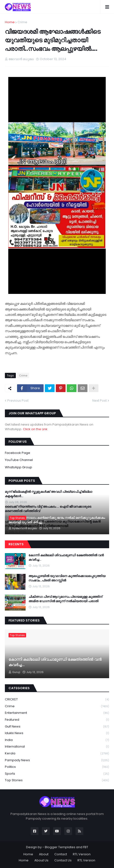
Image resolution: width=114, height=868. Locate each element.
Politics (57, 767)
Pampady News (57, 760)
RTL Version (82, 854)
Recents (16, 544)
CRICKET (57, 700)
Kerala (57, 754)
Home (10, 22)
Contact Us (63, 860)
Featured (57, 720)
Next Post (100, 401)
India (57, 740)
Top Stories (57, 780)
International (57, 747)
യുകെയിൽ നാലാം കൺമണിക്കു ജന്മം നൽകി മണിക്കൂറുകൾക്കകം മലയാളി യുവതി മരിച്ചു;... (57, 520)
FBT (86, 847)
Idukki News (57, 733)
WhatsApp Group (19, 467)
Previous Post (18, 401)
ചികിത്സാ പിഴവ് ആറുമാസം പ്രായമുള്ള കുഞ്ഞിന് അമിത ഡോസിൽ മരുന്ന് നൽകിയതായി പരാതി (65, 599)
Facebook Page (18, 453)
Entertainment (57, 713)
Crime (22, 22)
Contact (61, 854)
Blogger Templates (60, 847)
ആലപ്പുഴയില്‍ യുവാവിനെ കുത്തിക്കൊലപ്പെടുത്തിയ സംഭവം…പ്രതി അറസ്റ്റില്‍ (67, 578)
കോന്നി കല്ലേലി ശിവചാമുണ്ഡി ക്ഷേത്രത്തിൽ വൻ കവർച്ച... (66, 557)
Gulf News (57, 727)
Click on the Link (35, 429)
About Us (41, 860)
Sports (57, 774)
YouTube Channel (19, 460)
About (44, 854)
